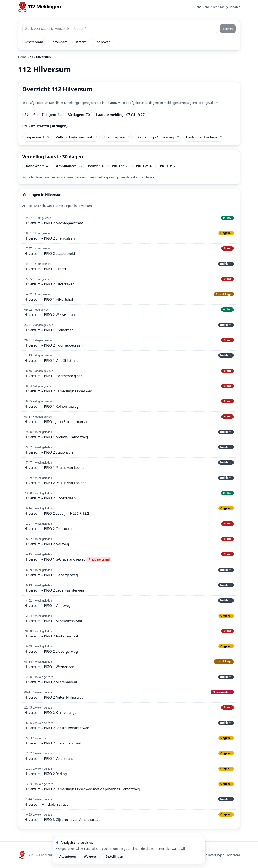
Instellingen (114, 856)
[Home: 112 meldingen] (39, 7)
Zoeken (228, 29)
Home (23, 57)
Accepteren (68, 856)
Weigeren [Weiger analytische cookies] (91, 856)
